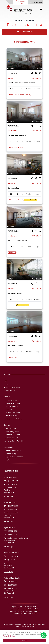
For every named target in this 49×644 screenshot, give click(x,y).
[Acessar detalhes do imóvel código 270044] (24, 304)
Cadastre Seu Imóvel (13, 403)
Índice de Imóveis (12, 416)
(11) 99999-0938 (11, 481)
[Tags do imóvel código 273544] (24, 174)
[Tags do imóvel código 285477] (24, 331)
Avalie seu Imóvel (12, 406)
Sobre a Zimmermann (13, 451)
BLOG (6, 384)
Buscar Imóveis (24, 32)
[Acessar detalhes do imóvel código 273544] (24, 199)
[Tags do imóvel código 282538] (24, 121)
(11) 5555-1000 (10, 531)
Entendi (24, 641)
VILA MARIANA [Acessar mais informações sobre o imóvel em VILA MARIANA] (13, 126)
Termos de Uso (9, 391)
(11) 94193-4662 (11, 581)
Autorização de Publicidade (15, 441)
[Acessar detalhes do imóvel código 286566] (24, 251)
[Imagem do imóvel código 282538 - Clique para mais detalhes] (24, 112)
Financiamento (11, 429)
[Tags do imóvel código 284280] (24, 69)
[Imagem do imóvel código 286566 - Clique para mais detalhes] (24, 217)
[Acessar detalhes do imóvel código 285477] (24, 356)
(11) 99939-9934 (11, 506)
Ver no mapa (9, 496)
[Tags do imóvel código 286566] (24, 226)
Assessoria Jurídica (12, 432)
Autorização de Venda (13, 438)
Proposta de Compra (13, 435)
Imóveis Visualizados (13, 413)
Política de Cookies (9, 636)
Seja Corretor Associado (14, 457)
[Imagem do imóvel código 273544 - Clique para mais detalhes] (24, 164)
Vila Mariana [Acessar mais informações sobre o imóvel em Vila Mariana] (12, 73)
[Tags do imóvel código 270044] (24, 279)
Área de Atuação (11, 454)
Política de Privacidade (12, 387)
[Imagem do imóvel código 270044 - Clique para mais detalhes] (24, 270)
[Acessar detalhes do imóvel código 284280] (24, 94)
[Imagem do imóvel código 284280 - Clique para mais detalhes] (24, 59)
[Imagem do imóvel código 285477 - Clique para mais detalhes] (24, 322)
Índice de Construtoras (14, 419)
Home (6, 381)
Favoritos (9, 410)
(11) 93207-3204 (11, 556)
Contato (8, 460)
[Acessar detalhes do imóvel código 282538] (24, 146)
